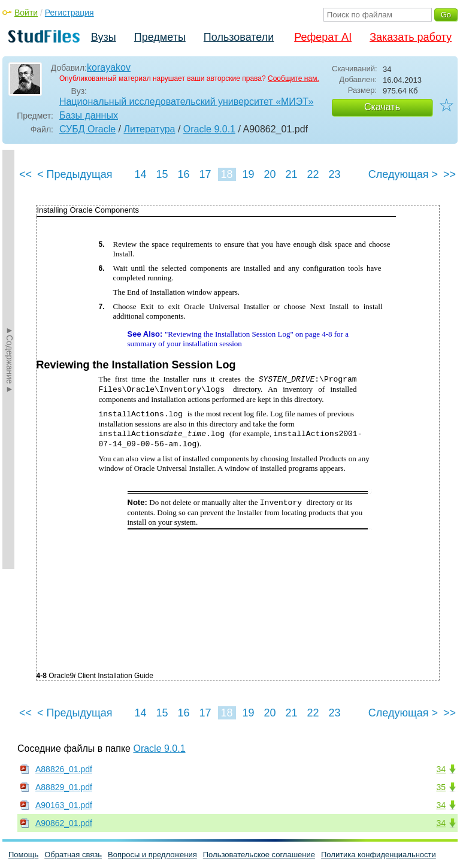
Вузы (104, 37)
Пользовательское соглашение (259, 855)
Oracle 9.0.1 (209, 129)
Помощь (23, 855)
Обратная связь (73, 855)
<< (25, 174)
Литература (149, 129)
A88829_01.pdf (64, 787)
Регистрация (69, 13)
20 (270, 174)
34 (441, 769)
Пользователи (239, 37)
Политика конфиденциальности (379, 855)
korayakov (109, 67)
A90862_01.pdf (64, 823)
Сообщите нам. (293, 78)
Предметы (160, 37)
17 (205, 174)
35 (441, 787)
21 (291, 174)
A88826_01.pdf (64, 769)
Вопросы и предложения (152, 855)
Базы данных (89, 115)
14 (140, 174)
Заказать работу (411, 37)
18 (226, 174)
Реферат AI (323, 37)
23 (334, 174)
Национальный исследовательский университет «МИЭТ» (186, 102)
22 (313, 174)
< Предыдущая (75, 174)
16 (183, 174)
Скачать (382, 107)
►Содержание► (10, 359)
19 (248, 174)
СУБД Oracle (87, 129)
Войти (26, 13)
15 (162, 174)
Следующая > (403, 174)
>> (450, 174)
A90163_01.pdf (64, 805)
